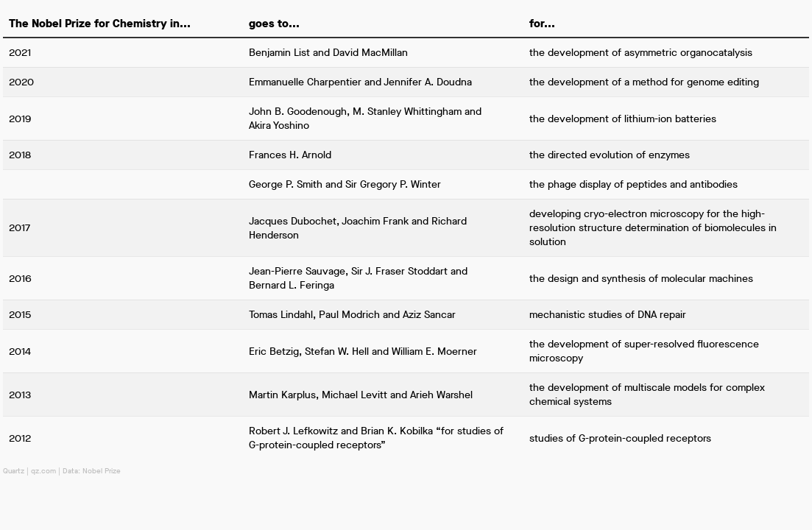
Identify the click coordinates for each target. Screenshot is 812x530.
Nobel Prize (102, 471)
